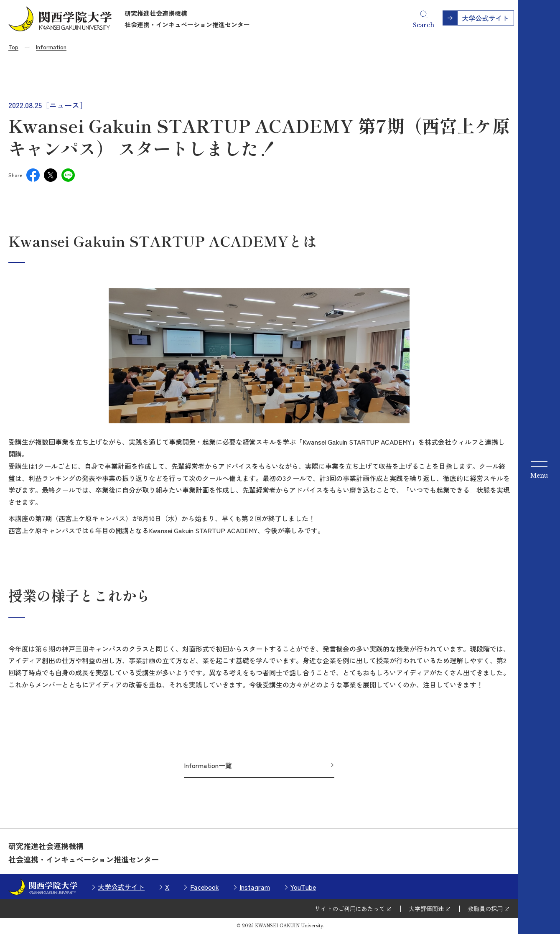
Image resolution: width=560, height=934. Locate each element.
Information (51, 47)
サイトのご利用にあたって (350, 909)
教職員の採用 (485, 909)
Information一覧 (208, 765)
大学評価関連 (426, 909)
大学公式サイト (121, 887)
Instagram (255, 887)
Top (13, 47)
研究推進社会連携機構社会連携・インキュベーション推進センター (187, 19)
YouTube (303, 887)
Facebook (205, 887)
